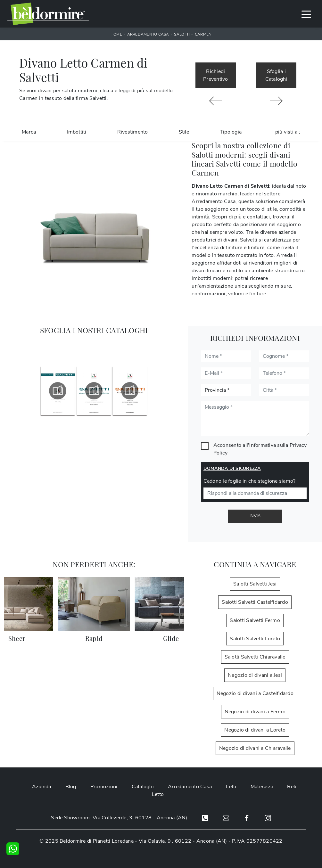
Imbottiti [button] (76, 132)
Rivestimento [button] (133, 132)
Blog (71, 787)
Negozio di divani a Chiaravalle (255, 748)
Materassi (262, 787)
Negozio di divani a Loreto (255, 730)
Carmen (203, 34)
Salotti (182, 34)
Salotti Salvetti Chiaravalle (255, 657)
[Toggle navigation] (306, 14)
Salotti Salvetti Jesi (255, 584)
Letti (231, 787)
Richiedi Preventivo (216, 75)
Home (116, 34)
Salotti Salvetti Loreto (255, 639)
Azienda (42, 787)
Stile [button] (184, 132)
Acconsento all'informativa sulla (260, 449)
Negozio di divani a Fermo (255, 712)
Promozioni (104, 787)
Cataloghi (143, 787)
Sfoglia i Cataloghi (276, 75)
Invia (255, 516)
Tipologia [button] (231, 132)
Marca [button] (29, 132)
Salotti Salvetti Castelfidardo (255, 602)
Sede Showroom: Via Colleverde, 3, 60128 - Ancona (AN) (119, 818)
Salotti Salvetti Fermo (255, 620)
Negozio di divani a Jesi (255, 675)
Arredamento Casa (148, 34)
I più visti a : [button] (286, 132)
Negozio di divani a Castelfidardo (255, 693)
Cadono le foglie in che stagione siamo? (250, 481)
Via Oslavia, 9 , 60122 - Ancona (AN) (183, 841)
